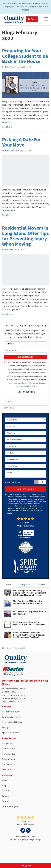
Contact (6, 801)
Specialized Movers (11, 733)
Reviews (6, 791)
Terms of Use (20, 386)
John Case (10, 67)
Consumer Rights (10, 806)
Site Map (31, 837)
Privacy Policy (33, 386)
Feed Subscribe (26, 392)
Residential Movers (11, 712)
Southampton (9, 764)
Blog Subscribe (26, 357)
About (5, 780)
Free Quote (26, 866)
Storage (6, 727)
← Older (8, 401)
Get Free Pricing (26, 489)
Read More (7, 127)
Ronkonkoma (8, 759)
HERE (22, 7)
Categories (25, 585)
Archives (41, 585)
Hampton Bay (8, 754)
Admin (8, 250)
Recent (9, 585)
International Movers (12, 722)
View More (7, 769)
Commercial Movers (11, 717)
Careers (6, 796)
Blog (4, 786)
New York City (8, 749)
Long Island (7, 743)
